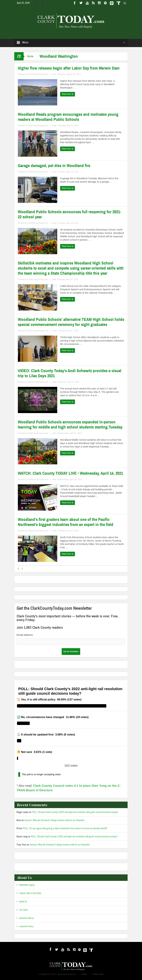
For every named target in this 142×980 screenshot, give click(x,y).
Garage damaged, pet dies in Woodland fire (54, 166)
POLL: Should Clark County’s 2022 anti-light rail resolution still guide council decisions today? (75, 812)
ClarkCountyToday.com (38, 74)
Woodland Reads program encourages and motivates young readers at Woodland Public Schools (68, 117)
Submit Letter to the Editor (30, 893)
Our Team (23, 910)
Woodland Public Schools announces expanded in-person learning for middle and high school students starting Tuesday (70, 425)
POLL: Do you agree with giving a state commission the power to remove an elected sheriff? (65, 828)
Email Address (25, 635)
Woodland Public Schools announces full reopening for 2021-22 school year (69, 214)
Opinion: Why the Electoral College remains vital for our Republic (54, 820)
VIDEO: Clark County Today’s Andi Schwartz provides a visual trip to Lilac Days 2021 (70, 373)
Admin (84, 974)
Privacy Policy (98, 974)
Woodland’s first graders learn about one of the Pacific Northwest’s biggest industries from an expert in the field (66, 522)
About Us (23, 902)
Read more (68, 94)
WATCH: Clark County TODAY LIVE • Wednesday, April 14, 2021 (70, 473)
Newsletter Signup (27, 885)
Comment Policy (26, 927)
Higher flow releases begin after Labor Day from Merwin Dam (69, 68)
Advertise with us (26, 918)
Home (30, 56)
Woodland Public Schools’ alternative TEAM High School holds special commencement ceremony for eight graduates (71, 322)
